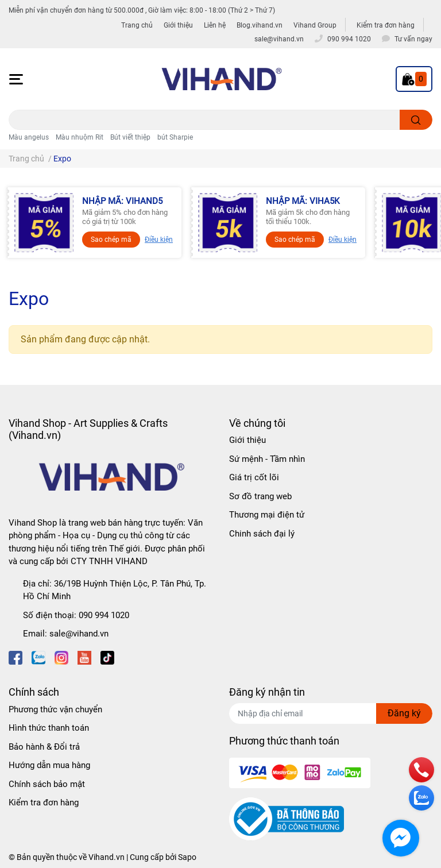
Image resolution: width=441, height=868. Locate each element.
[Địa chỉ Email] (331, 713)
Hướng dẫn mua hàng (49, 765)
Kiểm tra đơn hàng (386, 25)
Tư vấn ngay (413, 39)
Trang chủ (137, 25)
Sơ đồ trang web (260, 496)
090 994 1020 (104, 615)
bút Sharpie (175, 137)
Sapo (187, 857)
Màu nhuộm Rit (80, 137)
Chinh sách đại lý (262, 534)
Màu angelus (29, 137)
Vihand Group (315, 25)
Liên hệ (215, 25)
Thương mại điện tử (267, 515)
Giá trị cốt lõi (254, 477)
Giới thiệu (178, 25)
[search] (416, 120)
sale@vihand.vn (79, 634)
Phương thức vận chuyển (55, 709)
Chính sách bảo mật (47, 784)
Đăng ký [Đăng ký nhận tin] (404, 713)
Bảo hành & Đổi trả (44, 747)
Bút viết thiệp (130, 137)
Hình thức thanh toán (49, 728)
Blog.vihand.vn (260, 25)
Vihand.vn (107, 857)
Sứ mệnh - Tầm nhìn (267, 459)
